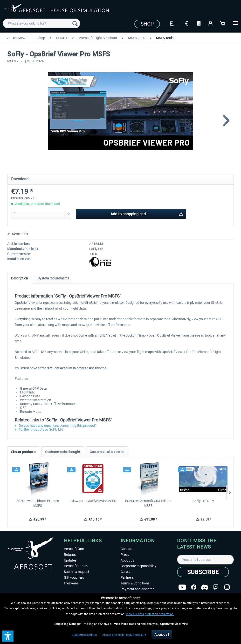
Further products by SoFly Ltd (39, 429)
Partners (127, 577)
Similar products (23, 452)
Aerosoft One (74, 549)
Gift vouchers (74, 577)
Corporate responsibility (138, 566)
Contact (127, 549)
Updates (70, 560)
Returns (70, 555)
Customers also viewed (107, 452)
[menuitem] (41, 23)
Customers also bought (63, 452)
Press (125, 555)
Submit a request (77, 572)
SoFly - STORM (203, 501)
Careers (126, 572)
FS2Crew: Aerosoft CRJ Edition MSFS (148, 503)
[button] (8, 636)
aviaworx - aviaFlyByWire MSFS (93, 501)
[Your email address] (205, 560)
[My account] (211, 23)
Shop (147, 24)
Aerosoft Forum (76, 566)
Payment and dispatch (138, 589)
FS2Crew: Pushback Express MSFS (38, 503)
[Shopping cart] (223, 23)
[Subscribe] (203, 572)
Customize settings (84, 635)
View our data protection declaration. (150, 614)
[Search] (75, 23)
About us (127, 560)
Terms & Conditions (135, 583)
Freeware (71, 583)
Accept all (162, 635)
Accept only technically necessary (124, 635)
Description (20, 278)
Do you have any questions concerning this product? (56, 426)
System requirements (53, 278)
